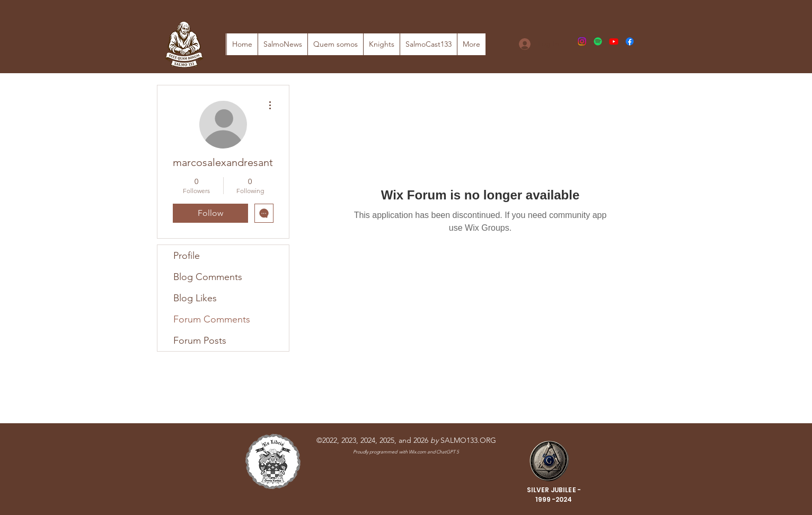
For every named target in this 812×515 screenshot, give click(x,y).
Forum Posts (200, 341)
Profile (187, 256)
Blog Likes (195, 298)
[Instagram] (582, 41)
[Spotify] (598, 41)
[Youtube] (614, 41)
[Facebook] (630, 41)
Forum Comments (212, 319)
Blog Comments (208, 277)
